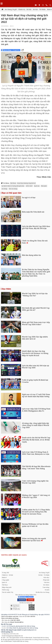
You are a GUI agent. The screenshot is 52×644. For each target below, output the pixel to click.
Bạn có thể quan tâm (12, 193)
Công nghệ (5, 580)
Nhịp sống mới (7, 587)
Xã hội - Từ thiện (39, 9)
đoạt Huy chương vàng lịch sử (26, 183)
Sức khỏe (46, 585)
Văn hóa (47, 582)
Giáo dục (46, 577)
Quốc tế (4, 582)
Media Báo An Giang (42, 592)
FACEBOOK (22, 600)
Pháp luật (46, 580)
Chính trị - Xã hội (25, 9)
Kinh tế (4, 577)
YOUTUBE (30, 600)
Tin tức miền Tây (7, 592)
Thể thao (5, 585)
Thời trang (5, 590)
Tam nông (46, 587)
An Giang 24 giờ (11, 9)
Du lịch (47, 590)
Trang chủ (5, 573)
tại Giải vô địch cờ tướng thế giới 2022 (13, 186)
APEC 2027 (29, 186)
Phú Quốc (44, 186)
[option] (26, 564)
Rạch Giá (37, 186)
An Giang (4, 189)
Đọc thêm (7, 289)
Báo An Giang (13, 189)
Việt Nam (13, 183)
